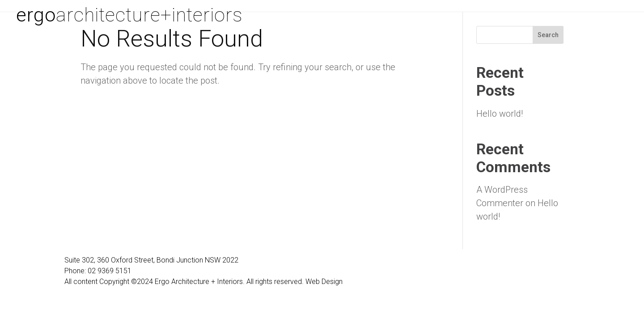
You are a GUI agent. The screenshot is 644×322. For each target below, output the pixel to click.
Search (548, 35)
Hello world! (500, 114)
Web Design (324, 282)
